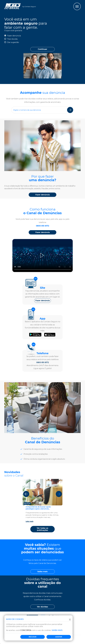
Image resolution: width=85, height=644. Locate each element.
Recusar (32, 637)
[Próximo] (59, 494)
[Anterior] (26, 494)
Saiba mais (57, 630)
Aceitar (59, 637)
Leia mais (29, 521)
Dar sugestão (13, 42)
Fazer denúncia (14, 36)
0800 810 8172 (42, 226)
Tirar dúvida (12, 39)
